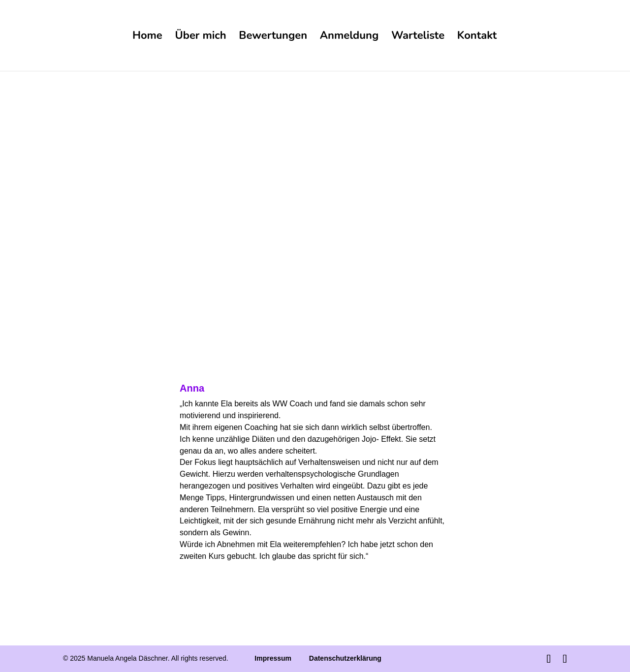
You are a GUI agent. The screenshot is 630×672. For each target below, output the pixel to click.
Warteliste (418, 37)
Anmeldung (349, 37)
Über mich (200, 37)
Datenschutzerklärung (345, 658)
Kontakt (477, 37)
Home (147, 37)
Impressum (273, 658)
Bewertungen (273, 37)
